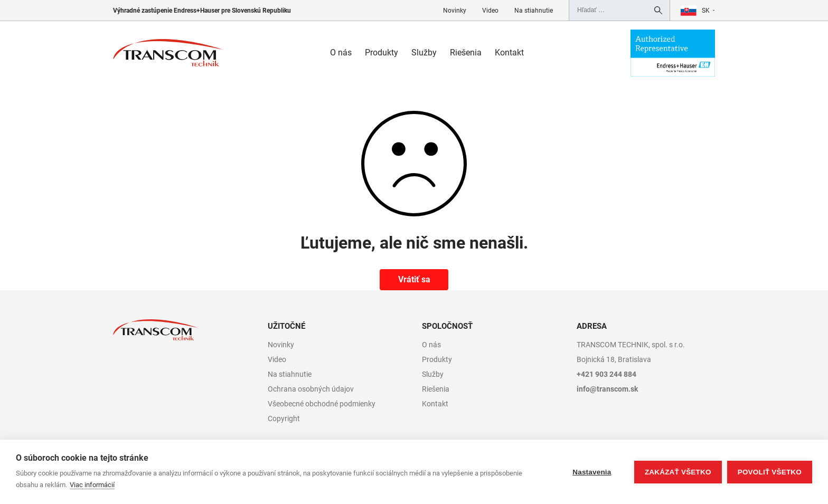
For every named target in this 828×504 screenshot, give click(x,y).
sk (706, 11)
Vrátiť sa (414, 279)
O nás (341, 53)
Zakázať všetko (678, 472)
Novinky (455, 11)
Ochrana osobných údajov (311, 389)
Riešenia (466, 53)
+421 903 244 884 (606, 374)
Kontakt (509, 53)
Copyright (284, 419)
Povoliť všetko (770, 472)
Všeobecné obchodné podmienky (322, 404)
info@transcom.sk (607, 389)
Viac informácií (92, 485)
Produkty (382, 53)
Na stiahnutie (534, 11)
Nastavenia (592, 472)
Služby (424, 53)
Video (490, 11)
